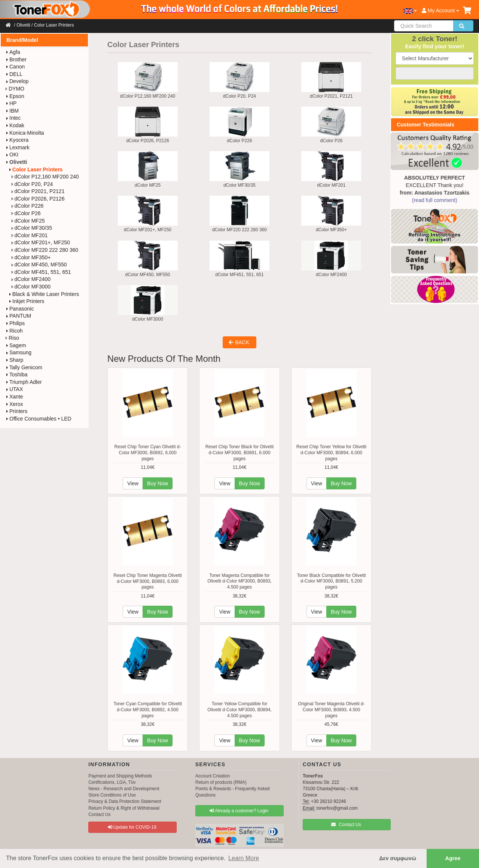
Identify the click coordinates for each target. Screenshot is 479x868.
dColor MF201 (30, 235)
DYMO (15, 89)
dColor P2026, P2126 (38, 199)
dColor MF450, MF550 (39, 265)
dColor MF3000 (31, 287)
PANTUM (18, 316)
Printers (16, 411)
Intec (13, 118)
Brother (16, 59)
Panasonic (20, 309)
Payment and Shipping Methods (120, 776)
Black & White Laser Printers (44, 294)
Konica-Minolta (25, 133)
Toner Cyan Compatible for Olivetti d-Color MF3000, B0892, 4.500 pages (148, 710)
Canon (15, 67)
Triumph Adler (24, 382)
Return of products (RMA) (221, 782)
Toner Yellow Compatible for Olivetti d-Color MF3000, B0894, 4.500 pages (239, 710)
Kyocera (17, 140)
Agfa (13, 52)
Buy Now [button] (158, 483)
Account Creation (213, 776)
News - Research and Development (124, 789)
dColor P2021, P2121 (38, 191)
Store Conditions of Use (112, 795)
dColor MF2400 (31, 279)
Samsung (19, 352)
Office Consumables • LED (39, 419)
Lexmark (18, 147)
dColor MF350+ (31, 257)
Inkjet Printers (27, 301)
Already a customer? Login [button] (239, 811)
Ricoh (14, 331)
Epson (15, 96)
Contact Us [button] (346, 825)
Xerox (14, 404)
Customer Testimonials (425, 125)
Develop (17, 81)
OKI (12, 155)
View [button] (133, 483)
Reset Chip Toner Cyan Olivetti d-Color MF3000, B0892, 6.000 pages (148, 453)
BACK (239, 342)
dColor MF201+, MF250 (41, 242)
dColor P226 (28, 206)
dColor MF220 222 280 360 (45, 250)
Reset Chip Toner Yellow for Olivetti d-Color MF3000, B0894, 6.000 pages (331, 453)
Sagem (16, 345)
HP (11, 103)
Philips (15, 323)
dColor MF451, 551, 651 (41, 272)
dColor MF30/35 (32, 228)
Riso (12, 338)
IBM (12, 111)
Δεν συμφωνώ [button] (398, 858)
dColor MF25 (28, 221)
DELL (14, 74)
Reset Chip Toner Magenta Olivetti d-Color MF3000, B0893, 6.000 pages (148, 581)
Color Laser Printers (54, 25)
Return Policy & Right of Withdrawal (124, 808)
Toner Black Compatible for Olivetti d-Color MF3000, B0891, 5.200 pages (331, 581)
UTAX (14, 389)
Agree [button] (453, 858)
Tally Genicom (24, 367)
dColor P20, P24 (32, 184)
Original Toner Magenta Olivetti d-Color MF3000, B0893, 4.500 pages (331, 710)
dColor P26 (26, 213)
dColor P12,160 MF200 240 (45, 177)
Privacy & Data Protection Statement (125, 801)
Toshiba (16, 375)
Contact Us (99, 814)
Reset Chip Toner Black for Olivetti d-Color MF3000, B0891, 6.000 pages (240, 453)
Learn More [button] (244, 858)
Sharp (14, 360)
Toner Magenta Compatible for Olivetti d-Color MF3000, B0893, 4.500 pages (239, 581)
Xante (14, 397)
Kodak (15, 125)
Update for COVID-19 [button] (132, 827)
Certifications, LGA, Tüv (112, 782)
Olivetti (23, 25)
